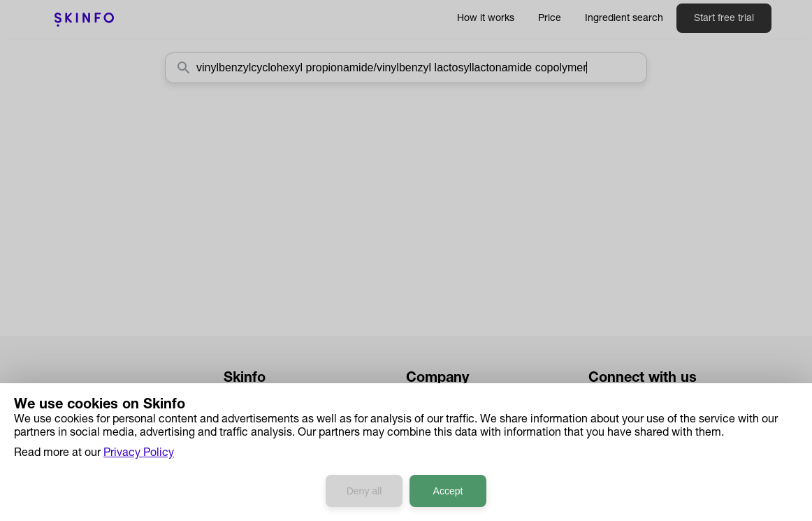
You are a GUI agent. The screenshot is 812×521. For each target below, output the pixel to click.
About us (428, 397)
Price (550, 19)
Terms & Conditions (455, 476)
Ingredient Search (268, 436)
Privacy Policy (441, 456)
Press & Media (442, 436)
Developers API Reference (289, 476)
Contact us (434, 417)
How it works (486, 19)
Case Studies (257, 456)
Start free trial (724, 19)
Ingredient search (624, 19)
